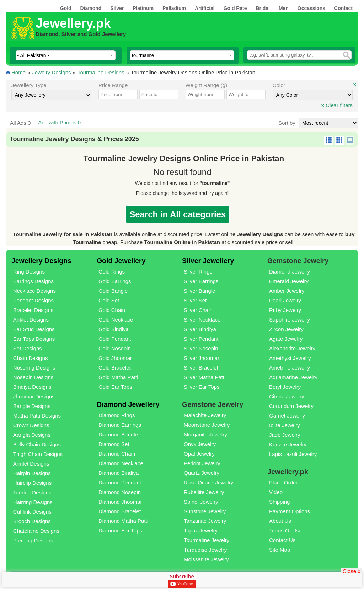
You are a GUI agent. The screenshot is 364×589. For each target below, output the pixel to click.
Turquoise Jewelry (205, 550)
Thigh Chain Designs (38, 454)
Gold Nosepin (115, 348)
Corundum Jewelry (291, 406)
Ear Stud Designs (34, 329)
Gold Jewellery (121, 261)
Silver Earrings (201, 281)
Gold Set (109, 300)
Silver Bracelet (201, 368)
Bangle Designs (32, 406)
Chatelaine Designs (36, 531)
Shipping (279, 502)
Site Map (280, 550)
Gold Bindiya (114, 329)
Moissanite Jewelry (206, 559)
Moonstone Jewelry (207, 425)
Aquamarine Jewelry (293, 377)
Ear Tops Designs (34, 339)
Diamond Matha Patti (123, 521)
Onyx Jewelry (200, 444)
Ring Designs (29, 272)
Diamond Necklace (121, 463)
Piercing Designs (33, 540)
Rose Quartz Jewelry (208, 482)
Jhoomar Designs (34, 396)
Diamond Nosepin (120, 492)
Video (276, 492)
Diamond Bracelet (120, 511)
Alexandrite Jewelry (292, 348)
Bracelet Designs (33, 310)
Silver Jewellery (208, 261)
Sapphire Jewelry (290, 320)
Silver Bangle (199, 291)
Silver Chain (198, 310)
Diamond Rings (117, 415)
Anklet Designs (31, 320)
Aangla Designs (32, 435)
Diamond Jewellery (128, 404)
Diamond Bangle (118, 434)
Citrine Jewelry (287, 396)
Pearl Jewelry (285, 300)
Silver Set (195, 300)
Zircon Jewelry (286, 329)
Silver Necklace (202, 320)
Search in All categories (178, 214)
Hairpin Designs (32, 473)
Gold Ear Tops (115, 387)
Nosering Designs (34, 368)
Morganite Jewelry (205, 434)
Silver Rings (198, 272)
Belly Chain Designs (37, 444)
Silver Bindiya (200, 329)
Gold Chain (112, 310)
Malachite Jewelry (205, 415)
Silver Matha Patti (205, 377)
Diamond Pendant (120, 482)
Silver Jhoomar (202, 358)
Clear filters (337, 105)
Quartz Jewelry (202, 473)
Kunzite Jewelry (288, 444)
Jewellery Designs (41, 261)
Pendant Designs (33, 300)
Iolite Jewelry (285, 425)
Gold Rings (112, 272)
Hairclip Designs (32, 483)
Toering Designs (32, 492)
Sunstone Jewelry (205, 511)
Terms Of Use (285, 530)
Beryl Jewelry (285, 387)
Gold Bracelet (115, 368)
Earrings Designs (33, 281)
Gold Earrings (115, 281)
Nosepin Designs (33, 377)
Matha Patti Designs (37, 416)
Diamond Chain (117, 454)
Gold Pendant (115, 339)
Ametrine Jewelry (290, 368)
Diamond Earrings (120, 425)
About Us (280, 521)
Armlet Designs (31, 464)
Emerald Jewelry (289, 281)
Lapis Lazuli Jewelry (293, 454)
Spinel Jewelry (201, 502)
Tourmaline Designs (101, 72)
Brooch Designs (32, 521)
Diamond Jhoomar (120, 502)
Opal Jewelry (199, 454)
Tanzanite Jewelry (205, 521)
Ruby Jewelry (285, 310)
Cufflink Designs (32, 512)
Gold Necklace (116, 320)
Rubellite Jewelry (204, 492)
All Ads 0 (20, 123)
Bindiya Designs (32, 387)
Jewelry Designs (51, 72)
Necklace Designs (34, 291)
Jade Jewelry (285, 435)
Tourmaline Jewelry (207, 540)
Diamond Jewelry (290, 272)
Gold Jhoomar (115, 358)
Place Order (283, 482)
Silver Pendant (201, 339)
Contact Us (282, 540)
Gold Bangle (113, 291)
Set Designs (28, 348)
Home (18, 72)
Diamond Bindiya (119, 473)
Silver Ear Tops (202, 387)
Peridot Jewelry (202, 463)
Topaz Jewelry (201, 530)
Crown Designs (31, 425)
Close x (352, 571)
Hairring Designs (33, 502)
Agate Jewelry (286, 339)
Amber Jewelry (287, 291)
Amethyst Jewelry (290, 358)
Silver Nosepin (201, 348)
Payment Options (290, 511)
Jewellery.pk (73, 23)
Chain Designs (31, 358)
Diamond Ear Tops (120, 530)
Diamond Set (114, 444)
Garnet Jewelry (287, 416)
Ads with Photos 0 (59, 123)
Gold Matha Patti (118, 377)
